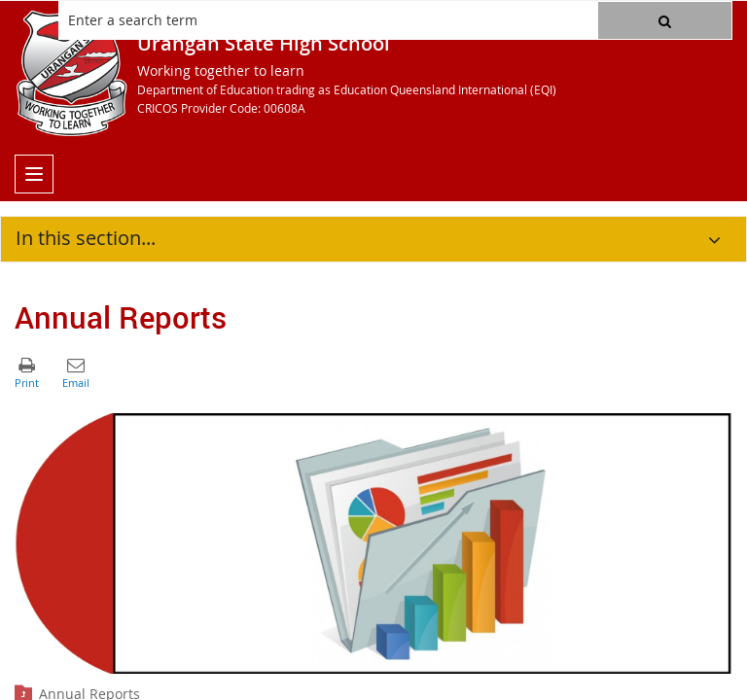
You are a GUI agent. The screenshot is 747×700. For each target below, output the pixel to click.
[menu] (34, 174)
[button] (665, 20)
